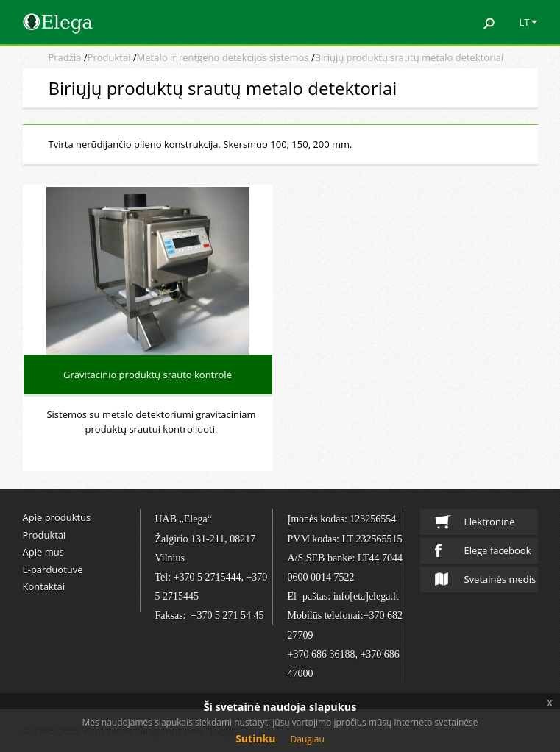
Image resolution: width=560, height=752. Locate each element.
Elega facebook (483, 550)
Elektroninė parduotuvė (476, 525)
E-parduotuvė (53, 570)
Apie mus (43, 552)
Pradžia (65, 57)
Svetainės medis (486, 579)
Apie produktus (57, 517)
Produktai (109, 57)
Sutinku (255, 738)
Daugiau (308, 739)
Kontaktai (44, 586)
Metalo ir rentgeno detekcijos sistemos (223, 57)
